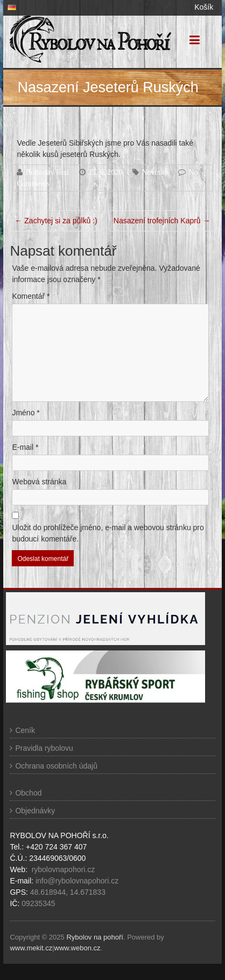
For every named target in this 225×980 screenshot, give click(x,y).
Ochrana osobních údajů (56, 766)
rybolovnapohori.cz (64, 869)
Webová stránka (39, 482)
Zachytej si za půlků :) (56, 221)
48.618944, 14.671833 (67, 892)
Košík (204, 7)
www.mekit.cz (31, 948)
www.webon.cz (78, 948)
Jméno (26, 413)
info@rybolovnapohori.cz (77, 881)
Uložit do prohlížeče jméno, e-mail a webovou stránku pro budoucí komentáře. (108, 533)
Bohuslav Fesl (47, 172)
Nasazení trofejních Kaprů (162, 221)
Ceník (25, 730)
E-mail (25, 447)
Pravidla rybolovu (44, 748)
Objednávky (35, 811)
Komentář (31, 296)
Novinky (155, 172)
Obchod (28, 793)
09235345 (38, 903)
